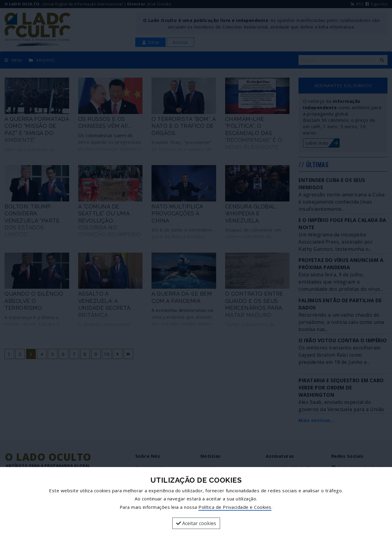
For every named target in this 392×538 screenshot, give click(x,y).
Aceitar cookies (196, 523)
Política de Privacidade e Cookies (235, 507)
